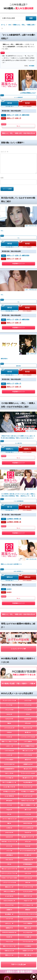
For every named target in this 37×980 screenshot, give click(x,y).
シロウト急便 (28, 594)
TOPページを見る (18, 817)
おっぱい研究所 (9, 649)
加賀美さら (10, 366)
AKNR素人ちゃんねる (9, 644)
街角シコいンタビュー (9, 799)
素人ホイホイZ (28, 581)
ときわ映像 (28, 799)
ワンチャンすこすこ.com (28, 626)
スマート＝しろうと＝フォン (9, 726)
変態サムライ (9, 808)
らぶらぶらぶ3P (28, 744)
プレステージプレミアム (9, 553)
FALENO (9, 790)
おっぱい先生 (9, 749)
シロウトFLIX (28, 608)
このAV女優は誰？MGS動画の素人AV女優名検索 (22, 864)
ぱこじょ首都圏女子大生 (28, 599)
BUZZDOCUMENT (9, 617)
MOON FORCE (28, 676)
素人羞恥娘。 (9, 767)
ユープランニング (28, 740)
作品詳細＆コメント (18, 243)
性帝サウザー (28, 749)
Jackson (9, 567)
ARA (19, 126)
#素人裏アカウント (28, 631)
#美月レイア (10, 115)
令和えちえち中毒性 (9, 744)
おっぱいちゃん (28, 649)
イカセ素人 (28, 790)
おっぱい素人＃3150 (9, 640)
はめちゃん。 (9, 776)
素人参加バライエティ (28, 690)
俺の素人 (28, 585)
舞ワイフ (28, 662)
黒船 (9, 576)
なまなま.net (9, 572)
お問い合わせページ (19, 870)
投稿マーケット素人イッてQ (9, 594)
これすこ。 (9, 599)
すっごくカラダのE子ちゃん (28, 703)
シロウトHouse (9, 603)
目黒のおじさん (9, 803)
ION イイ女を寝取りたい (9, 635)
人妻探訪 (9, 762)
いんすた (9, 608)
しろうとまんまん (9, 581)
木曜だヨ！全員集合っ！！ (28, 658)
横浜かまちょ (9, 740)
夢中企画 (9, 653)
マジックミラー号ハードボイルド (28, 767)
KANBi (9, 585)
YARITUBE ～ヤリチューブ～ (9, 694)
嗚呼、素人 (28, 808)
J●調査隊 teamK (28, 617)
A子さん (28, 694)
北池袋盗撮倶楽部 (9, 622)
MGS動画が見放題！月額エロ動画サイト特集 (18, 536)
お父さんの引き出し (9, 753)
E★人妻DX (28, 708)
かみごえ (28, 726)
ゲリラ (9, 658)
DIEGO (28, 735)
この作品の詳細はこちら (28, 93)
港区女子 (28, 612)
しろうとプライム (28, 672)
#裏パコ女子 (28, 722)
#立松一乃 (18, 115)
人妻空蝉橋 (9, 708)
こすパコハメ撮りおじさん (9, 672)
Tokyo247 (28, 685)
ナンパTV (9, 558)
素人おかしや (28, 622)
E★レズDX (9, 712)
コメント (4, 152)
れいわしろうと (28, 640)
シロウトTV (28, 553)
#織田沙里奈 (25, 115)
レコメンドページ (18, 513)
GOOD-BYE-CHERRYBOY (9, 785)
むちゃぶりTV (9, 758)
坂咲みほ (10, 453)
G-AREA (9, 681)
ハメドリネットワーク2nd (28, 590)
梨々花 (10, 403)
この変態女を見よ (28, 712)
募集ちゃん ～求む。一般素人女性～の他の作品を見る (19, 133)
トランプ (9, 703)
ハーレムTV (28, 562)
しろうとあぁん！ (28, 758)
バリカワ (28, 667)
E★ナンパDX (9, 626)
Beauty (28, 699)
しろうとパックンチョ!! (9, 735)
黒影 (9, 676)
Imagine (9, 662)
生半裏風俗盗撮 (28, 717)
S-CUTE (9, 590)
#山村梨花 (10, 415)
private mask (9, 685)
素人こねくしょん (28, 603)
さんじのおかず (28, 785)
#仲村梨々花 (17, 415)
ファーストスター (28, 794)
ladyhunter (9, 690)
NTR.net (28, 576)
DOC (9, 667)
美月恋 (10, 103)
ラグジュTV (28, 558)
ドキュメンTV (9, 562)
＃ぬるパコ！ (28, 753)
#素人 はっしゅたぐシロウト (9, 722)
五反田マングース (28, 803)
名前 (2, 178)
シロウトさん (28, 731)
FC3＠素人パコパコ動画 (28, 644)
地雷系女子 (9, 781)
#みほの (9, 465)
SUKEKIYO (28, 572)
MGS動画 (32, 66)
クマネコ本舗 (9, 612)
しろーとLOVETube (28, 681)
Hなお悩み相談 (28, 635)
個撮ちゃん (28, 781)
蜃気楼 (28, 762)
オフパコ (9, 699)
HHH (9, 717)
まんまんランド (28, 772)
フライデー (9, 772)
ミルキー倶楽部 (28, 776)
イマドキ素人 (9, 631)
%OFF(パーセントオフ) (28, 653)
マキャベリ (9, 794)
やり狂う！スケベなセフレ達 (9, 731)
